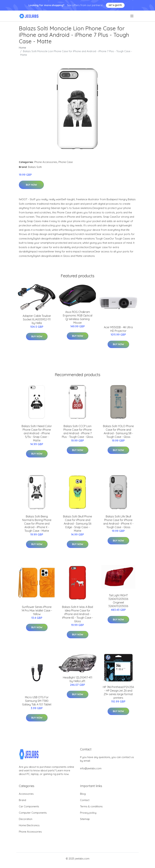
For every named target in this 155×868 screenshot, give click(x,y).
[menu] (132, 16)
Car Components (29, 806)
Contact (85, 800)
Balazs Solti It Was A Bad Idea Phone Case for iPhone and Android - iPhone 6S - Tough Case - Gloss (77, 614)
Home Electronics (29, 825)
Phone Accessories (46, 162)
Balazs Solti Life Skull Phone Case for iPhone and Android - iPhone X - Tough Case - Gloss (118, 522)
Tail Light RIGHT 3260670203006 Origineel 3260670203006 (118, 601)
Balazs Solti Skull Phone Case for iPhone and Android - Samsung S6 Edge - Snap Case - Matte (77, 524)
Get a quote (115, 5)
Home (22, 48)
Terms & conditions (91, 806)
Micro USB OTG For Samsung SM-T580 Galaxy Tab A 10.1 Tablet (37, 701)
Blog (83, 794)
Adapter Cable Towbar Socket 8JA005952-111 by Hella (37, 319)
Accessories (26, 794)
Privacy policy (88, 813)
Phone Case (66, 162)
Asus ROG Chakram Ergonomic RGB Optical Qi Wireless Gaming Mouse (78, 317)
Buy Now (31, 185)
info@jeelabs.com (91, 768)
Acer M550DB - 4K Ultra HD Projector (118, 329)
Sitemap (85, 819)
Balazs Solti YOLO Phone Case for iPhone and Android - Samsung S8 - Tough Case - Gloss (118, 431)
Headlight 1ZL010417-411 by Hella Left (78, 679)
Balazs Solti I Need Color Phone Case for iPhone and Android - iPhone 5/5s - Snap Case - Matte (37, 433)
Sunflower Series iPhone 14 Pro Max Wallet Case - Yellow (37, 610)
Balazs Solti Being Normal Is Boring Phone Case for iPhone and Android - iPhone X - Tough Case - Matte (37, 524)
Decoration (26, 819)
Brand (22, 800)
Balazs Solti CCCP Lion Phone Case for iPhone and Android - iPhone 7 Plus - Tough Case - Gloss (77, 431)
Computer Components (33, 813)
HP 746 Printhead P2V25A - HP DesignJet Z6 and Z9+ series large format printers (118, 692)
